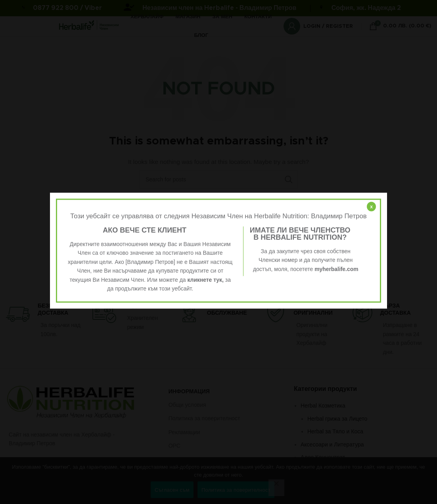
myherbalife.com (336, 269)
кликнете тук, (205, 279)
